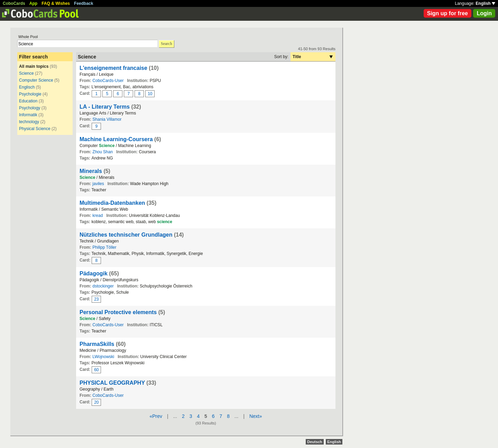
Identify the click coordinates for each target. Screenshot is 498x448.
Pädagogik (94, 273)
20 (96, 402)
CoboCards (14, 3)
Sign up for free (448, 13)
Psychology (30, 108)
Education (28, 101)
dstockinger (103, 286)
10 (150, 94)
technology (29, 122)
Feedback (84, 3)
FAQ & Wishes (56, 3)
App (33, 3)
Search (167, 44)
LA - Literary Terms (105, 107)
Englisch (27, 87)
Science (26, 73)
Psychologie (30, 94)
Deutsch (315, 442)
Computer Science (36, 80)
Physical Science (35, 129)
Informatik (28, 115)
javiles (98, 184)
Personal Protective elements (118, 312)
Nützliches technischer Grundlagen (126, 235)
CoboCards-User (108, 81)
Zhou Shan (103, 152)
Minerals (91, 171)
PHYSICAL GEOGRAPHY (112, 383)
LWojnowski (103, 357)
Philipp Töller (104, 247)
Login (484, 13)
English (485, 3)
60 (96, 370)
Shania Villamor (107, 119)
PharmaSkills (97, 344)
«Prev (156, 416)
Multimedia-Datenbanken (112, 203)
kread (98, 216)
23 (96, 299)
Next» (256, 416)
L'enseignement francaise (113, 68)
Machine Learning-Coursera (116, 139)
